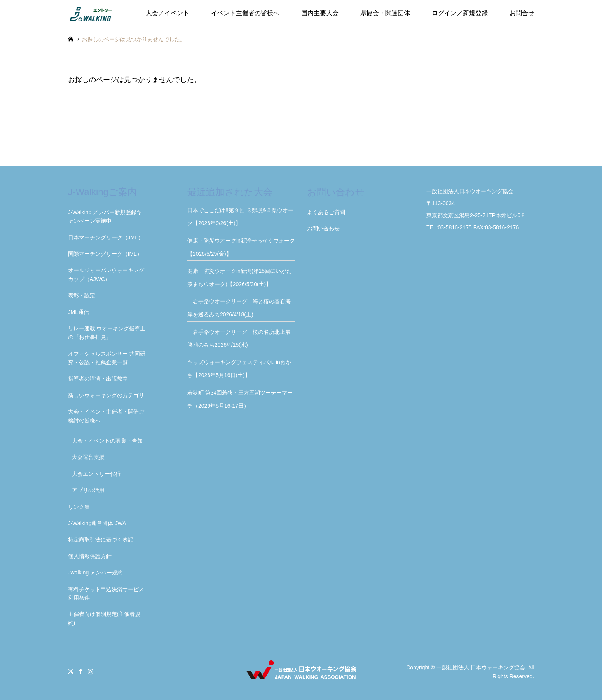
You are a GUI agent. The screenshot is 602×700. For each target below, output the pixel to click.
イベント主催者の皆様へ (245, 13)
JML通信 (79, 312)
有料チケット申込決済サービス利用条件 (106, 594)
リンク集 (79, 507)
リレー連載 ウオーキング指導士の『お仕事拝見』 (107, 333)
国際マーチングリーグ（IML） (105, 254)
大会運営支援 (88, 457)
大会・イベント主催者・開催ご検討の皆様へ (106, 416)
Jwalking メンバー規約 (96, 573)
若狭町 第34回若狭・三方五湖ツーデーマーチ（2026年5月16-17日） (240, 399)
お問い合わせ (323, 229)
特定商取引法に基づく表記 (101, 539)
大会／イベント (168, 13)
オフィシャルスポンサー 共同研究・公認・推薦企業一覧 (107, 358)
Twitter (71, 671)
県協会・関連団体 (385, 13)
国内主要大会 (320, 13)
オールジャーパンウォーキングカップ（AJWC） (106, 274)
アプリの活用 (88, 490)
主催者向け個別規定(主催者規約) (104, 618)
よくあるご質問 (326, 212)
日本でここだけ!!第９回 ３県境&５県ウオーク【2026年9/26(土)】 (240, 217)
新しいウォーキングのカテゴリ (106, 395)
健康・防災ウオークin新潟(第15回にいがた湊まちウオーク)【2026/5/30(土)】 (240, 278)
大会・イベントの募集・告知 (107, 441)
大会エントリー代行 (96, 474)
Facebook (80, 671)
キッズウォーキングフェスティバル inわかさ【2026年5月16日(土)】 (239, 369)
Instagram (91, 671)
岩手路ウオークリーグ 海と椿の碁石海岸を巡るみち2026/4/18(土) (239, 308)
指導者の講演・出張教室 (98, 379)
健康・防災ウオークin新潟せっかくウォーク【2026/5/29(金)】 (241, 247)
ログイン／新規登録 (460, 13)
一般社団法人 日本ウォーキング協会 (481, 667)
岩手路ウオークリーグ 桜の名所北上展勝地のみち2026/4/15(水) (239, 339)
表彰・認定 (82, 295)
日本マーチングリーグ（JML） (106, 237)
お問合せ (522, 13)
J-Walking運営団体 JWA (97, 523)
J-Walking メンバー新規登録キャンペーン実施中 (105, 216)
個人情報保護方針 (90, 556)
